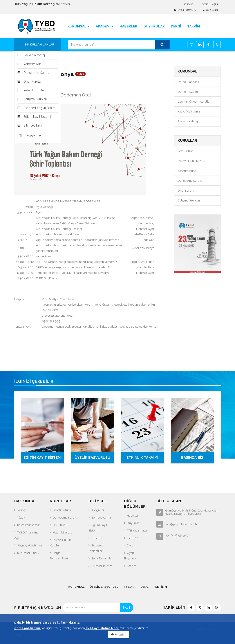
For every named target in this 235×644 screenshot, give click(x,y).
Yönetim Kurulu (188, 171)
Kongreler (98, 510)
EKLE (127, 608)
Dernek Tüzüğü (188, 92)
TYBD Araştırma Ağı (26, 535)
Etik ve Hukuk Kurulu (191, 161)
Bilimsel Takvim (102, 566)
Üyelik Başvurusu (131, 556)
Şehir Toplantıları (102, 558)
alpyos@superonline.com (59, 316)
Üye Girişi (212, 10)
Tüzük (21, 518)
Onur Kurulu (186, 191)
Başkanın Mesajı (188, 121)
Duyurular (134, 523)
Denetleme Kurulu (190, 181)
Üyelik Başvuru (187, 10)
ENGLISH (190, 4)
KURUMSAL (76, 587)
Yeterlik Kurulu (187, 151)
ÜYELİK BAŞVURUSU (92, 458)
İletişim (132, 566)
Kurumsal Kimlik (28, 553)
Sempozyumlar (102, 518)
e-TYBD (97, 538)
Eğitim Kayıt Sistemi (98, 528)
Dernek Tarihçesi (189, 82)
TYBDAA (133, 538)
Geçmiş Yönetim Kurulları (194, 102)
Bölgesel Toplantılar (96, 548)
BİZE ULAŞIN (210, 4)
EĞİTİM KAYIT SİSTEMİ (43, 458)
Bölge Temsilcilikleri (59, 556)
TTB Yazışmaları (137, 531)
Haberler (133, 516)
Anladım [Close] (119, 636)
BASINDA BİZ (192, 458)
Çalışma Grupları (189, 200)
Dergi (131, 545)
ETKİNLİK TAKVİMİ (142, 458)
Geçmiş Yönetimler (30, 545)
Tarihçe (22, 510)
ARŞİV (80, 74)
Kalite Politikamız (189, 112)
